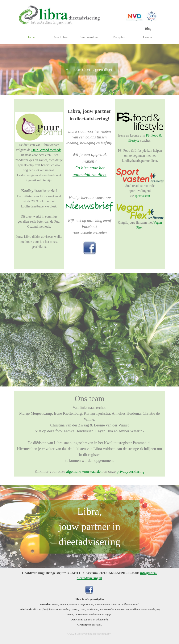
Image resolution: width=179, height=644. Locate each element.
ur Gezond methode (48, 150)
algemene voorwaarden (84, 471)
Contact (148, 37)
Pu (33, 150)
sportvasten (142, 196)
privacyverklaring (131, 471)
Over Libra (60, 37)
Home (31, 37)
